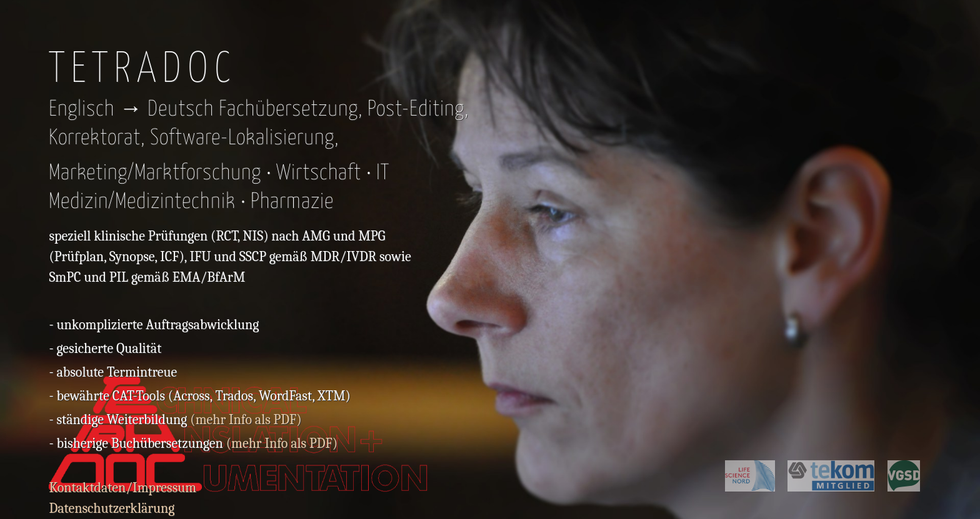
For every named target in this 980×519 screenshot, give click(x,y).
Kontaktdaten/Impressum (122, 488)
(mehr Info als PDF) (246, 420)
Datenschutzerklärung (112, 508)
